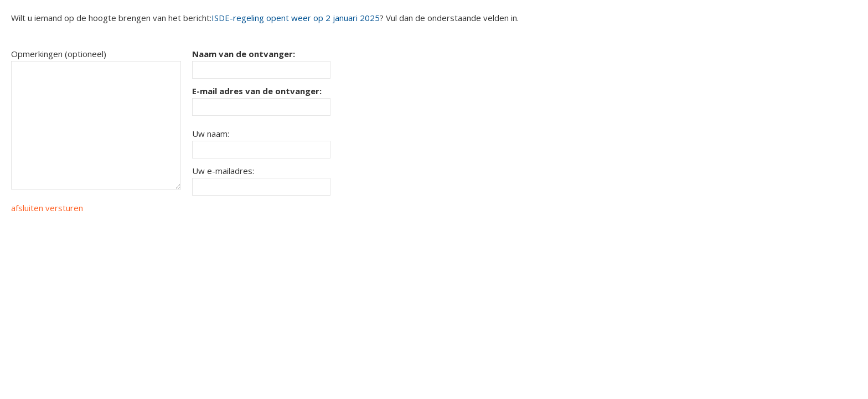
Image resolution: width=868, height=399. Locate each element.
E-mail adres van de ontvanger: (257, 91)
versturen (64, 208)
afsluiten (27, 208)
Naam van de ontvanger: (244, 54)
